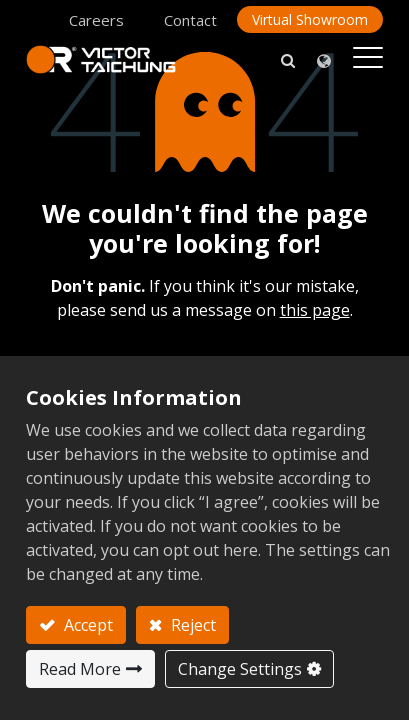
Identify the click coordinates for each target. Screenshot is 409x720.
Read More (80, 669)
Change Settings (240, 669)
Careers (96, 20)
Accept (86, 625)
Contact (190, 20)
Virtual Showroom (310, 19)
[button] (288, 59)
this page (315, 310)
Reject (191, 625)
